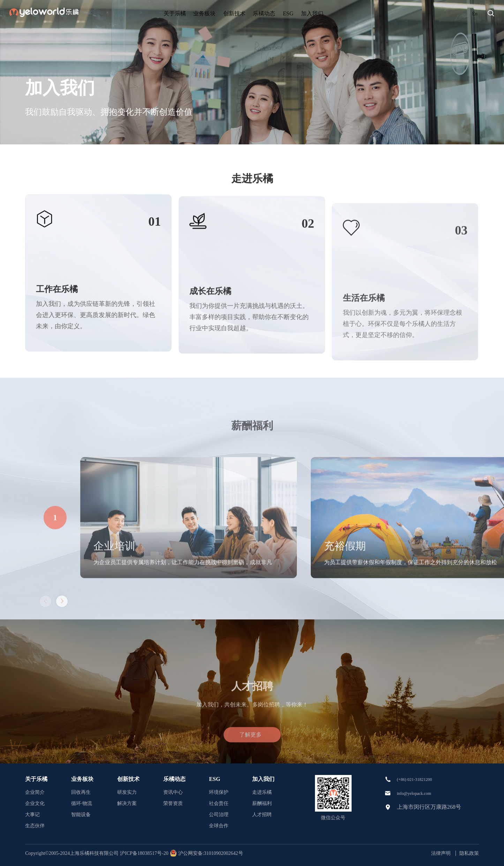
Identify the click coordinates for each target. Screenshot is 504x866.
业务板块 (188, 13)
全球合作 (219, 826)
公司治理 (219, 815)
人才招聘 (262, 815)
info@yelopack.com (420, 793)
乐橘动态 (274, 13)
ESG (312, 13)
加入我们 (349, 13)
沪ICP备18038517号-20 (148, 853)
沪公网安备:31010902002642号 (214, 853)
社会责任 (219, 803)
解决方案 (127, 803)
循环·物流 (82, 803)
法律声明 (441, 853)
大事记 (32, 815)
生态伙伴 (35, 826)
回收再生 (81, 792)
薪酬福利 (262, 803)
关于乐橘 (144, 13)
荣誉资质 (173, 803)
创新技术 (231, 13)
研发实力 (127, 792)
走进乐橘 (262, 792)
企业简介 (35, 792)
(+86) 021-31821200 (420, 779)
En (474, 13)
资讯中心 (173, 792)
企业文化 (35, 803)
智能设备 (81, 815)
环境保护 (219, 792)
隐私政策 (469, 853)
